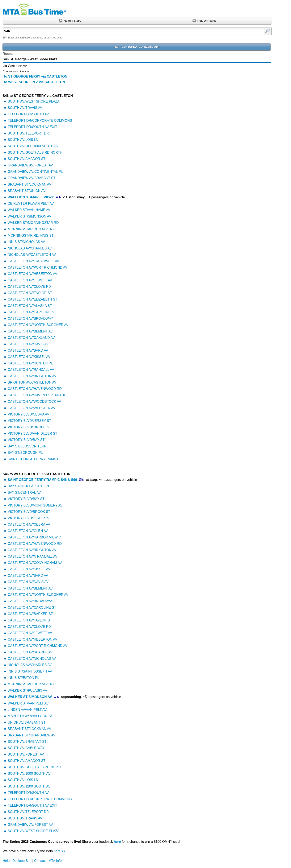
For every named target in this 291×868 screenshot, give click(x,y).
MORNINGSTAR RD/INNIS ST (31, 235)
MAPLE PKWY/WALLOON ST (30, 716)
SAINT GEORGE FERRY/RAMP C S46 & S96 (42, 480)
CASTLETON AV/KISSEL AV (29, 357)
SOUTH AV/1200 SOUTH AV (29, 786)
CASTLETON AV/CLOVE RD (29, 287)
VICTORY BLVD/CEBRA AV (29, 414)
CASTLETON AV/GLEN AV (28, 531)
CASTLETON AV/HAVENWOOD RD (35, 389)
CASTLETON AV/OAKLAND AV (31, 338)
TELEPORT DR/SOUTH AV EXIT (33, 127)
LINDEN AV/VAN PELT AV (27, 710)
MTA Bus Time (34, 9)
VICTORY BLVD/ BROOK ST (29, 427)
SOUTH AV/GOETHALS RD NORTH (35, 152)
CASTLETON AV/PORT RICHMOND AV (38, 267)
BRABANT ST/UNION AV (27, 191)
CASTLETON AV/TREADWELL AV (33, 261)
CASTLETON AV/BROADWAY (30, 319)
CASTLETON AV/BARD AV (28, 350)
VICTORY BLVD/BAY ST (26, 440)
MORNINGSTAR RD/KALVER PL (33, 229)
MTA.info (55, 861)
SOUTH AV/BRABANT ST (27, 742)
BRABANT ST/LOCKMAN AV (29, 184)
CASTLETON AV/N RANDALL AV (33, 556)
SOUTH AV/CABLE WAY (26, 748)
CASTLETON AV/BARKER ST (30, 614)
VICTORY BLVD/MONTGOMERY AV (35, 505)
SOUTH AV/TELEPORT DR (28, 133)
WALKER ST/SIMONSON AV (29, 216)
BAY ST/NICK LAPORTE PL (29, 486)
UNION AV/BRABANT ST (27, 722)
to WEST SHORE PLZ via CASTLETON (34, 82)
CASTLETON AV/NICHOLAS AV (32, 659)
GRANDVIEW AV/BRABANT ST (32, 178)
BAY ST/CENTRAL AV (24, 493)
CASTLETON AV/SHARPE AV (30, 652)
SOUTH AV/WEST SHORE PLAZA (34, 101)
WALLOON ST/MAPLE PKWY (31, 197)
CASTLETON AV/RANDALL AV (31, 370)
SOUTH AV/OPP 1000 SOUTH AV (33, 146)
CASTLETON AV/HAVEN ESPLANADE (37, 395)
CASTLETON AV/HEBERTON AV (33, 274)
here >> (60, 851)
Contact (40, 861)
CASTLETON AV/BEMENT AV (30, 331)
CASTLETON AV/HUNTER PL (30, 363)
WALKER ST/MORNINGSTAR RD (33, 223)
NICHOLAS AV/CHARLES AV (30, 248)
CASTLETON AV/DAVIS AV (28, 344)
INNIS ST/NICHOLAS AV (26, 242)
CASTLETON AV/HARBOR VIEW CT (35, 537)
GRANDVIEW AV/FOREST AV (30, 165)
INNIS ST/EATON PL (24, 678)
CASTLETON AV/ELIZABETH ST (33, 299)
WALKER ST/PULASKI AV (28, 691)
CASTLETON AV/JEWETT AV (30, 280)
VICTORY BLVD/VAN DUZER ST (33, 433)
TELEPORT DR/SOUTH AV (28, 114)
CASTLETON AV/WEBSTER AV (32, 408)
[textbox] (118, 31)
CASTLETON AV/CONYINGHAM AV (35, 563)
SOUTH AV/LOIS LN (23, 140)
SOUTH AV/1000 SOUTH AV (29, 774)
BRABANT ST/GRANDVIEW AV (32, 735)
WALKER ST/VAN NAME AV (29, 210)
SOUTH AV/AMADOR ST (27, 159)
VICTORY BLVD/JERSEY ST (29, 421)
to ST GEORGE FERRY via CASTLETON (36, 76)
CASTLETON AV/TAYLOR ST (30, 293)
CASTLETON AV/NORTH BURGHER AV (38, 325)
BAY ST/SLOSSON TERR (27, 446)
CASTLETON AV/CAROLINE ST (32, 312)
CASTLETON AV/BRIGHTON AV (32, 376)
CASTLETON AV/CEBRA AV (29, 524)
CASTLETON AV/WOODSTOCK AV (34, 402)
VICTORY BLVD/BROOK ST (29, 512)
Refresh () (137, 47)
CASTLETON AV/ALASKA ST (30, 306)
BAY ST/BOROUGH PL (25, 453)
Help (6, 861)
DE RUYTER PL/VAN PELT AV (31, 204)
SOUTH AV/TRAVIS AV (25, 108)
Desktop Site (22, 861)
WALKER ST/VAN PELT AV (28, 703)
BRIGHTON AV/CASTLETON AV (32, 382)
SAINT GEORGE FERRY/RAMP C (34, 459)
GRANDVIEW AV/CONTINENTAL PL (35, 172)
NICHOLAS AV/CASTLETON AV (32, 255)
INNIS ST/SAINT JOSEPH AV (30, 671)
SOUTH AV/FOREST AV (26, 754)
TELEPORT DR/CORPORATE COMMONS (40, 121)
